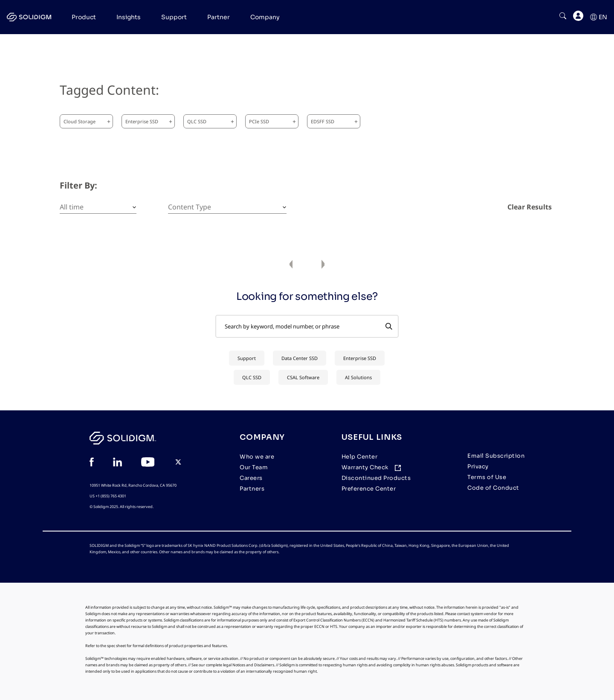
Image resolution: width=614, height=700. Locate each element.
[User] (578, 17)
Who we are (257, 457)
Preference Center (369, 489)
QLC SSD (211, 121)
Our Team (254, 467)
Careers (251, 478)
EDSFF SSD (334, 121)
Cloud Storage (87, 121)
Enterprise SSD (149, 121)
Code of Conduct (493, 488)
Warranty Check (365, 467)
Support (247, 358)
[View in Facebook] (92, 463)
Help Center (360, 457)
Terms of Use (487, 477)
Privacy (478, 466)
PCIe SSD (272, 121)
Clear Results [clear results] (530, 207)
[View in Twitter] (178, 463)
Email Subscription (496, 456)
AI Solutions (358, 377)
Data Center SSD (300, 358)
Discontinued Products (376, 478)
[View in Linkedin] (117, 463)
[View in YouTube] (148, 463)
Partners (252, 489)
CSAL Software (303, 377)
